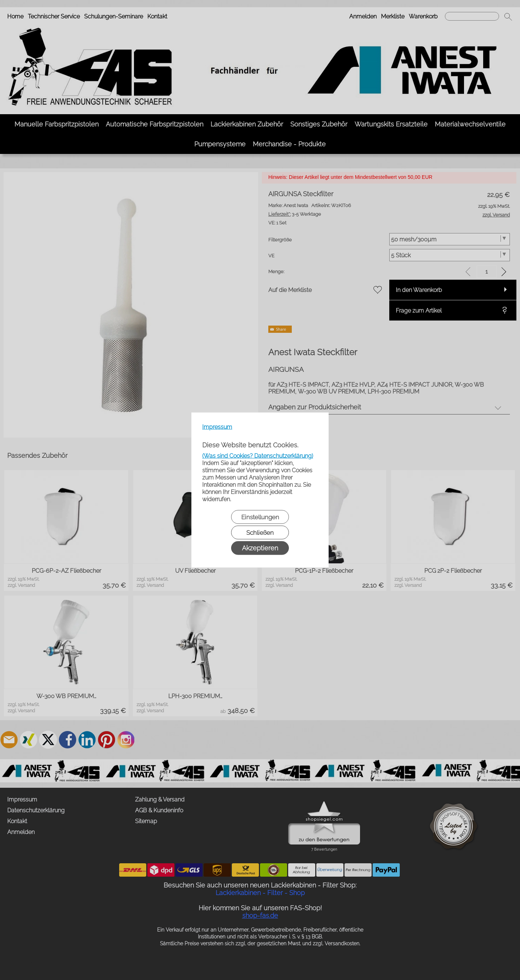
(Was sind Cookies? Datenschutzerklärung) (258, 456)
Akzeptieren (260, 548)
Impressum (217, 427)
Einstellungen (260, 517)
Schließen (260, 533)
